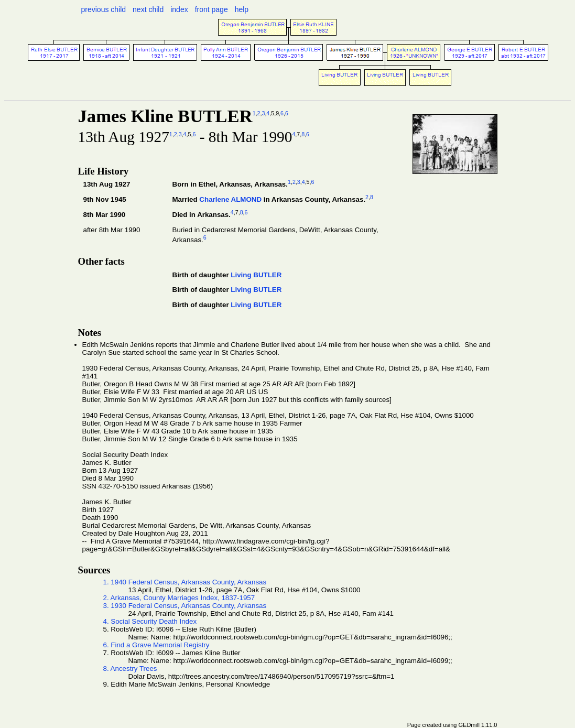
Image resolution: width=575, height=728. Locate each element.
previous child (104, 9)
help (242, 9)
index (179, 9)
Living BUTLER (256, 275)
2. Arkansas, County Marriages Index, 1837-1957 (179, 598)
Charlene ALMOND (230, 199)
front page (211, 9)
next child (148, 9)
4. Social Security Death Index (150, 621)
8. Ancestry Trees (130, 669)
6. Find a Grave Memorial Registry (156, 645)
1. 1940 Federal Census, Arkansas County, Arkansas (185, 582)
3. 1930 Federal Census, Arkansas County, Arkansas (185, 606)
